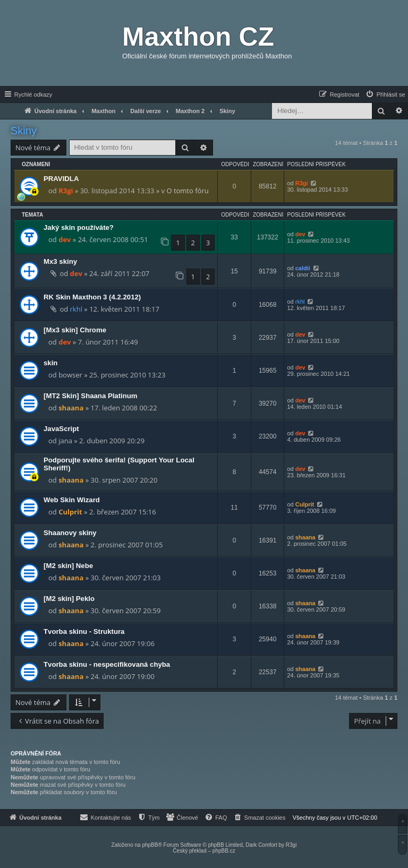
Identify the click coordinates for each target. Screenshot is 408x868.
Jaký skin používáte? (79, 227)
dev (65, 239)
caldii (303, 268)
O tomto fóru (187, 191)
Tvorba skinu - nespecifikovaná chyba (107, 664)
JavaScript (61, 429)
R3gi (66, 191)
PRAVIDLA (61, 179)
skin (50, 363)
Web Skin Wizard (72, 500)
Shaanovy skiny (70, 533)
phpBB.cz (224, 851)
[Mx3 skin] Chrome (75, 330)
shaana (71, 408)
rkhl (76, 309)
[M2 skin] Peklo (69, 599)
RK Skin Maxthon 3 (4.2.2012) (92, 297)
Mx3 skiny (60, 261)
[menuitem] (385, 94)
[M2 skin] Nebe (68, 566)
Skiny (24, 131)
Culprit (70, 512)
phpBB (150, 845)
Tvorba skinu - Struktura (84, 631)
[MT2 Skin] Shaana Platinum (91, 396)
